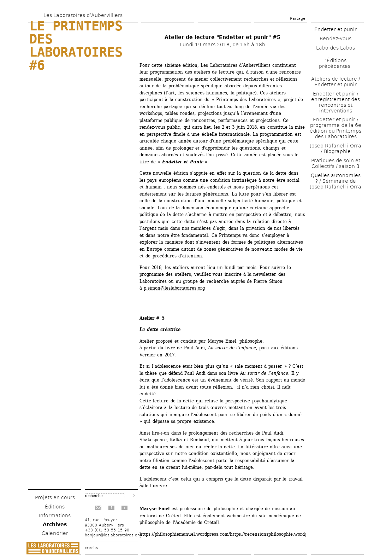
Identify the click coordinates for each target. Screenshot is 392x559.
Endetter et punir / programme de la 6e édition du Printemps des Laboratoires (335, 128)
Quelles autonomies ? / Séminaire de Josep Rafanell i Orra (336, 181)
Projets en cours (55, 497)
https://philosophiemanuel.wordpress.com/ (185, 534)
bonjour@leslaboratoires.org (113, 535)
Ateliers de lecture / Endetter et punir (336, 82)
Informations (55, 516)
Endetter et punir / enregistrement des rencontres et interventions (335, 102)
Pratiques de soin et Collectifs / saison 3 (336, 163)
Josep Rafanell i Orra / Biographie (336, 149)
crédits (91, 548)
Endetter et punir (335, 29)
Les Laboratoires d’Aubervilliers (83, 15)
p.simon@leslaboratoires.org (174, 288)
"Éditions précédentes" (336, 63)
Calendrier (55, 533)
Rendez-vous (335, 39)
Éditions (55, 507)
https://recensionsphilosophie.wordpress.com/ (279, 534)
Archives (55, 524)
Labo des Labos (335, 48)
